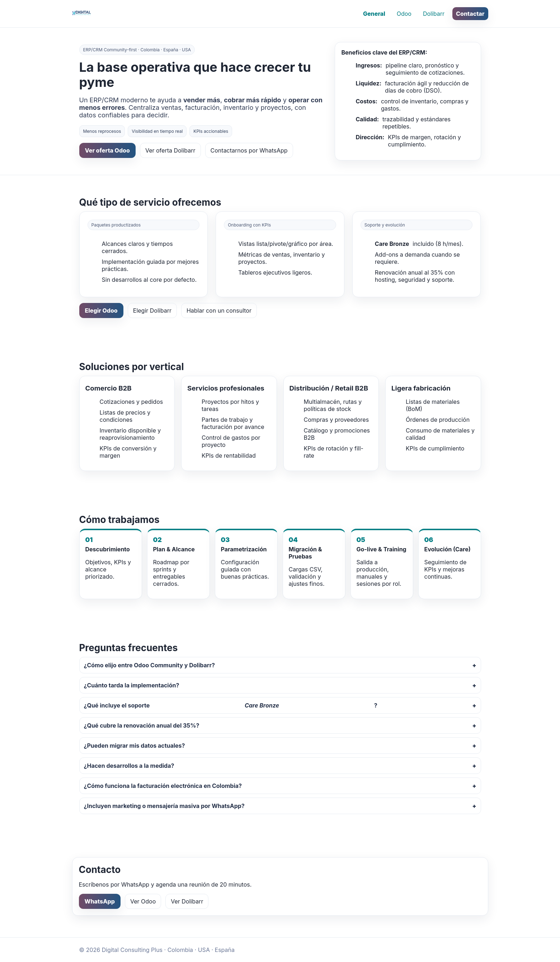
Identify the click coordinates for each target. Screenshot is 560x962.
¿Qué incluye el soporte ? (231, 705)
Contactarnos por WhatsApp (249, 150)
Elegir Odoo (101, 310)
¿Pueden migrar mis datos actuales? (135, 746)
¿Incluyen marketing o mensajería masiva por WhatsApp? (164, 806)
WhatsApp (100, 901)
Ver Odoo (143, 901)
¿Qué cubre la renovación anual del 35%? (142, 725)
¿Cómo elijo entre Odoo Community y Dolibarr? (149, 665)
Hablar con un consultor (219, 310)
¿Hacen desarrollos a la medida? (129, 766)
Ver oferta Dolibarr (170, 150)
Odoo (404, 14)
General (374, 14)
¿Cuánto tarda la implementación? (132, 685)
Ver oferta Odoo (107, 150)
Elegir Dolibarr (152, 310)
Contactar (470, 14)
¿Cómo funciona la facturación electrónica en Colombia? (163, 786)
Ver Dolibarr (187, 901)
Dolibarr (434, 14)
